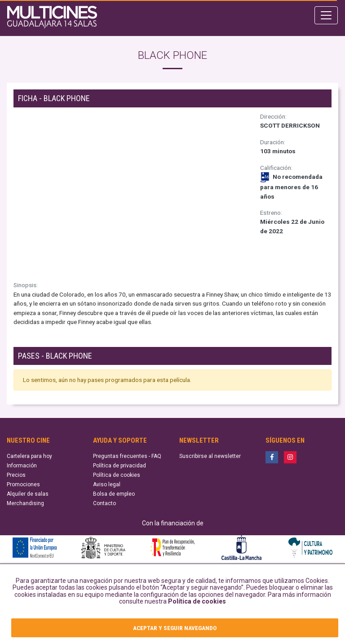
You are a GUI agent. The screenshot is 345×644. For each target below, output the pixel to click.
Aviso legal (107, 484)
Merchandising (25, 503)
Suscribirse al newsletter (210, 456)
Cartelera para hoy (29, 456)
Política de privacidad (119, 466)
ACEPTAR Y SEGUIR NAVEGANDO (175, 628)
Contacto (104, 503)
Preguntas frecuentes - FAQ (127, 456)
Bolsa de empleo (114, 494)
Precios (16, 475)
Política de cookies (197, 601)
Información (22, 466)
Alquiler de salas (28, 494)
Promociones (23, 484)
